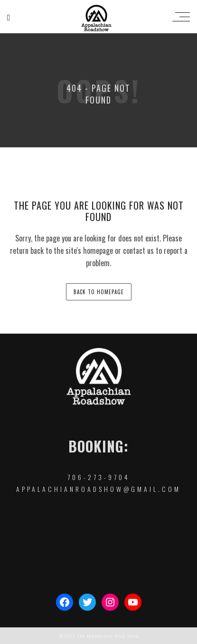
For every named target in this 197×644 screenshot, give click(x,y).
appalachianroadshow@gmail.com (98, 489)
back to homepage (99, 292)
